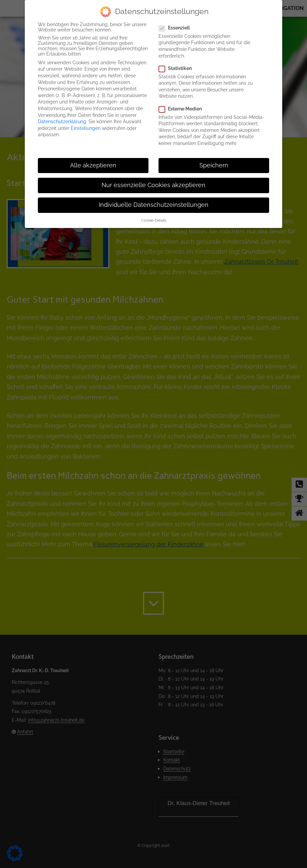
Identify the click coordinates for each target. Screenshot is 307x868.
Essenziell (177, 28)
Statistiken (178, 68)
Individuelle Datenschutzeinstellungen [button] (154, 205)
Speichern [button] (214, 165)
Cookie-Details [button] (154, 220)
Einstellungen (86, 128)
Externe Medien (183, 109)
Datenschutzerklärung (62, 122)
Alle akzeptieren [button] (93, 165)
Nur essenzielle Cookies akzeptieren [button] (153, 185)
